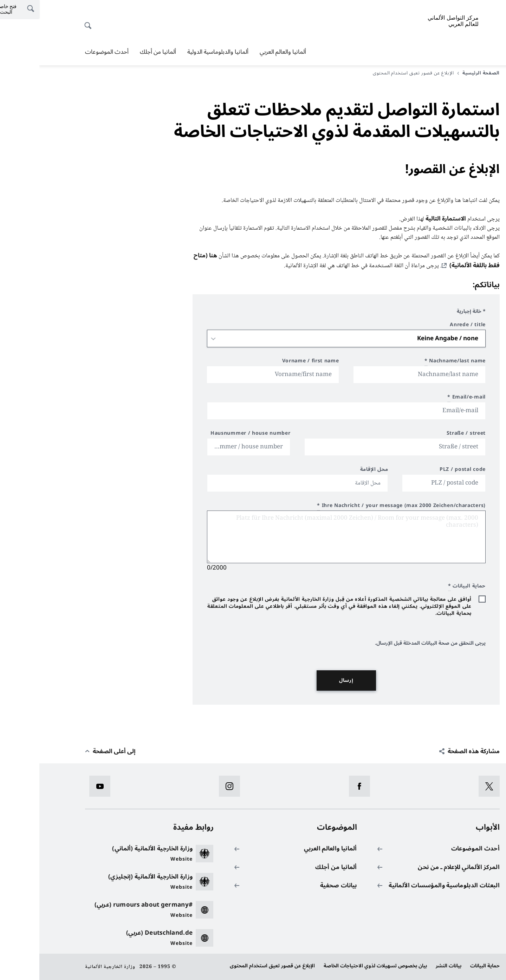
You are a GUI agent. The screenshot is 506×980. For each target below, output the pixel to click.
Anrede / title (428, 326)
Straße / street (427, 434)
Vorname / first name (271, 362)
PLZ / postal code (423, 470)
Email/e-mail (427, 398)
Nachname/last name (416, 362)
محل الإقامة (335, 470)
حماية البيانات (446, 966)
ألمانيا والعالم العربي (244, 52)
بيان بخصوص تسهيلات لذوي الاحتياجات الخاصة (336, 966)
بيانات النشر (409, 966)
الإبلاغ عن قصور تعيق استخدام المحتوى (233, 966)
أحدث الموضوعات (67, 52)
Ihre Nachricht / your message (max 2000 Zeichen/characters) (362, 507)
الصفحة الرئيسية (439, 73)
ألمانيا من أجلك (119, 52)
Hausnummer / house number (211, 434)
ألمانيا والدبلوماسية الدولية (179, 52)
